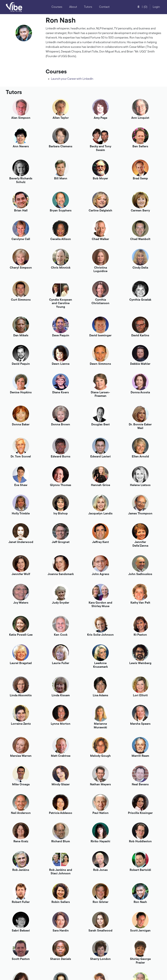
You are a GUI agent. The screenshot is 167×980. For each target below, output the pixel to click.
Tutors (88, 7)
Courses (57, 7)
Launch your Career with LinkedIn (72, 79)
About (73, 7)
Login (156, 7)
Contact (104, 7)
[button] (138, 7)
